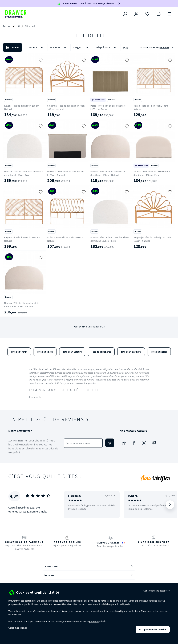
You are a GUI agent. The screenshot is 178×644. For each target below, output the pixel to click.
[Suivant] (170, 505)
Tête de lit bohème (101, 352)
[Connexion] (136, 14)
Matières (59, 47)
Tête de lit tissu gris (131, 352)
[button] (89, 47)
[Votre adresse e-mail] (83, 443)
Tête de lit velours (72, 352)
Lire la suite (35, 397)
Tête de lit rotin (19, 352)
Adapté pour (107, 47)
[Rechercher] (125, 14)
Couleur (36, 47)
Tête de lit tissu (45, 352)
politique (94, 621)
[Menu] (170, 14)
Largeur (82, 47)
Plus (126, 47)
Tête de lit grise (159, 352)
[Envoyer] (110, 443)
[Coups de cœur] (147, 14)
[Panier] (159, 14)
